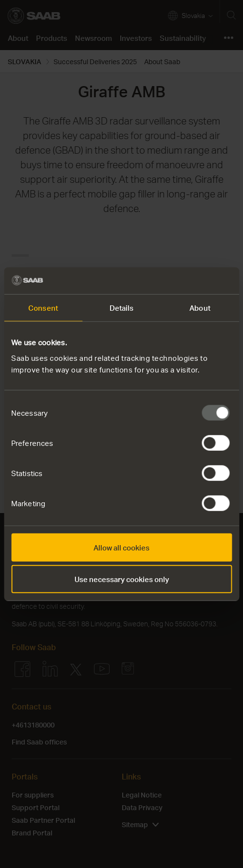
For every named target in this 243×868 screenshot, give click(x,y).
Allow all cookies (121, 547)
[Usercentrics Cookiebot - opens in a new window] (189, 281)
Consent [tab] (43, 308)
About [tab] (200, 308)
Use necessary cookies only (122, 579)
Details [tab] (122, 308)
